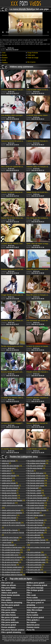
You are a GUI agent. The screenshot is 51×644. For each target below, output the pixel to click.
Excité (4, 60)
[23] (8, 478)
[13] (12, 466)
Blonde (4, 55)
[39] (12, 552)
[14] (8, 473)
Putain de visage (33, 58)
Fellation (5, 63)
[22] (13, 510)
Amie (4, 53)
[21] (36, 495)
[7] (10, 461)
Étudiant (5, 58)
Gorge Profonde (33, 53)
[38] (38, 476)
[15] (11, 565)
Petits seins (31, 55)
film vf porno (31, 62)
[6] (10, 483)
